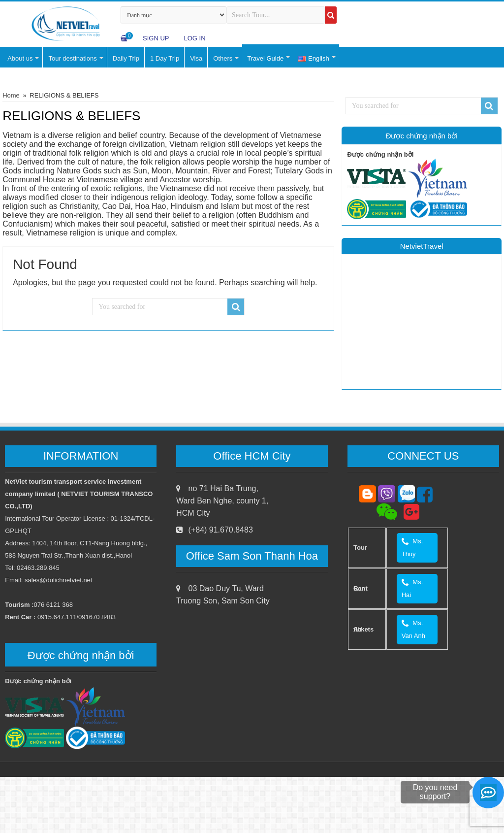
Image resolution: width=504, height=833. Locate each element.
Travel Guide (265, 58)
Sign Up (156, 38)
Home (11, 95)
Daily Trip (126, 58)
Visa (196, 58)
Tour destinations (72, 58)
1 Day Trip (165, 58)
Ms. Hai (412, 588)
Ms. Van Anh (414, 629)
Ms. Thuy (412, 548)
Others (223, 58)
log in (194, 38)
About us (20, 58)
